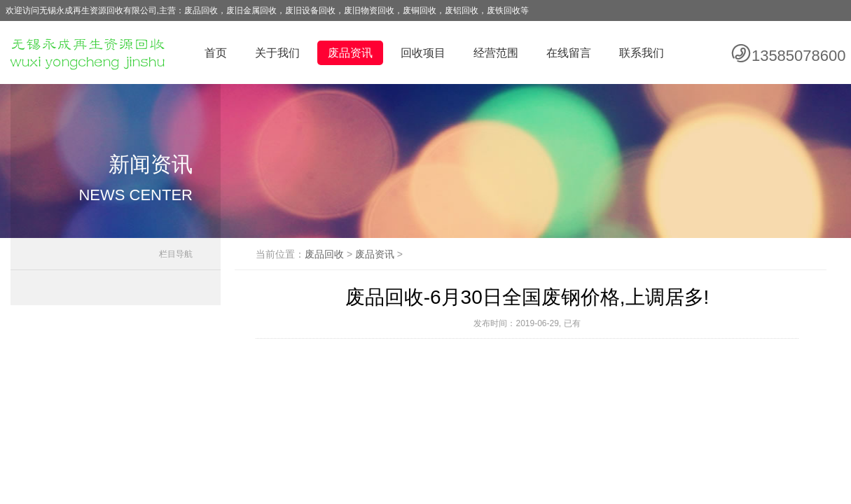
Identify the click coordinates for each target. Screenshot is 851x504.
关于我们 (277, 53)
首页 (216, 53)
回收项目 (423, 53)
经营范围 (496, 53)
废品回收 (324, 254)
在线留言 (569, 53)
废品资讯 (350, 53)
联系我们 (642, 53)
